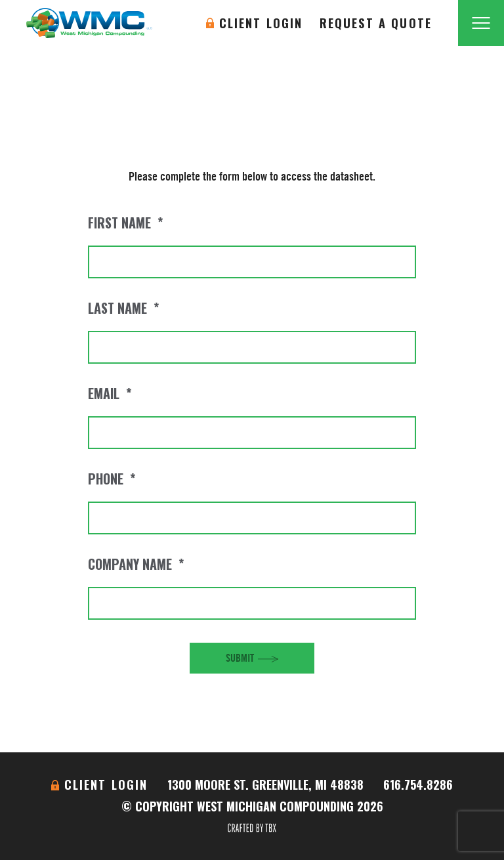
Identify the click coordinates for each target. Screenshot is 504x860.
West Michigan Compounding (89, 23)
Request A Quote (376, 23)
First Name (125, 223)
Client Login (261, 23)
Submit (240, 658)
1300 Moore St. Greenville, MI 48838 (265, 785)
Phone (112, 479)
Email (110, 393)
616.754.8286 (418, 785)
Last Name (123, 308)
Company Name (136, 564)
